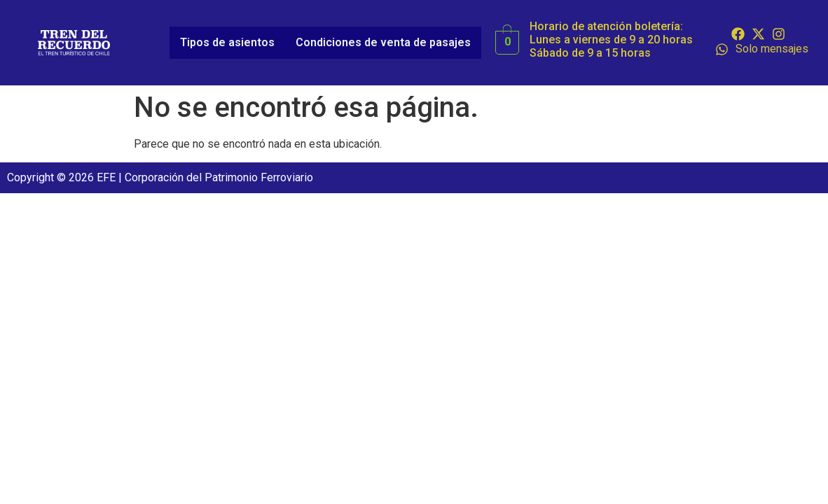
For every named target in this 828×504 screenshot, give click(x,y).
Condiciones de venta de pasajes (383, 42)
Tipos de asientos (227, 42)
